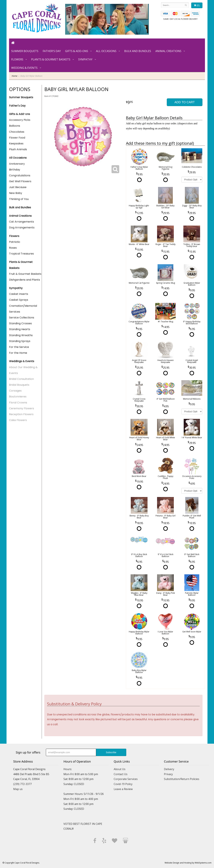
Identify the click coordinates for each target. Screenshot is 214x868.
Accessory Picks (20, 120)
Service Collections (22, 318)
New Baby (16, 193)
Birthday (15, 170)
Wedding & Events (24, 68)
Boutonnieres (18, 397)
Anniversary (17, 164)
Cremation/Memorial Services (23, 309)
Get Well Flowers (20, 181)
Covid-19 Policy (123, 784)
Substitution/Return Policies (182, 779)
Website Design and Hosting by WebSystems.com (188, 863)
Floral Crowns (18, 403)
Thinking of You (19, 199)
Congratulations (20, 175)
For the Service (19, 347)
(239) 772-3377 (22, 784)
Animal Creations (168, 51)
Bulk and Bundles (138, 51)
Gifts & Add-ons (77, 51)
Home (14, 76)
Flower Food (17, 138)
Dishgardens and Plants (25, 280)
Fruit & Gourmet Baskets (25, 274)
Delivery (169, 769)
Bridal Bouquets (19, 385)
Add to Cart (185, 102)
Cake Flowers (18, 420)
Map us (18, 789)
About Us (120, 769)
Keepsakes (16, 143)
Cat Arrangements (22, 222)
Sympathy (85, 59)
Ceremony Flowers (22, 408)
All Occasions (106, 51)
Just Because (18, 187)
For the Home (18, 353)
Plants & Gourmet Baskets (51, 59)
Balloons (15, 126)
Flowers (17, 59)
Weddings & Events (22, 361)
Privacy (168, 774)
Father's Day (52, 51)
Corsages (15, 391)
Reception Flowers (21, 414)
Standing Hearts (20, 329)
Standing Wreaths (21, 335)
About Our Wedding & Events (23, 370)
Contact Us (121, 774)
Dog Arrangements (22, 228)
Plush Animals (18, 149)
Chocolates (17, 132)
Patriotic (15, 242)
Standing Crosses (20, 323)
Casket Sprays (19, 300)
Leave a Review (123, 789)
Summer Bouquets (25, 51)
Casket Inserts (19, 294)
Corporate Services (126, 779)
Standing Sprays (20, 341)
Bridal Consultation (21, 379)
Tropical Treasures (21, 254)
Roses (13, 248)
